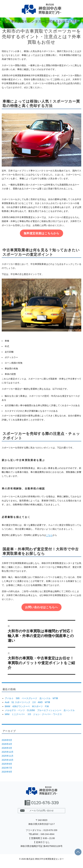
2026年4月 (7, 744)
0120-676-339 (45, 803)
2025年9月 (7, 764)
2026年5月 (7, 740)
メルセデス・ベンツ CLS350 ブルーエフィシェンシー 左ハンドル (40, 710)
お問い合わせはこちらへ (41, 607)
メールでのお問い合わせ (41, 810)
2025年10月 (8, 760)
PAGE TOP (78, 852)
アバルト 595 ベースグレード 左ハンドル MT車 (32, 698)
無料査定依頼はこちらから (41, 233)
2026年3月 (7, 748)
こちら (49, 535)
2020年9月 (7, 772)
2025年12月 (8, 752)
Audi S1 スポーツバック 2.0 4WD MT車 (28, 702)
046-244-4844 (47, 834)
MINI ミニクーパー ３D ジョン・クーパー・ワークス (33, 714)
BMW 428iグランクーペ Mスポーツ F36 (27, 706)
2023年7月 (7, 768)
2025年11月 (8, 756)
